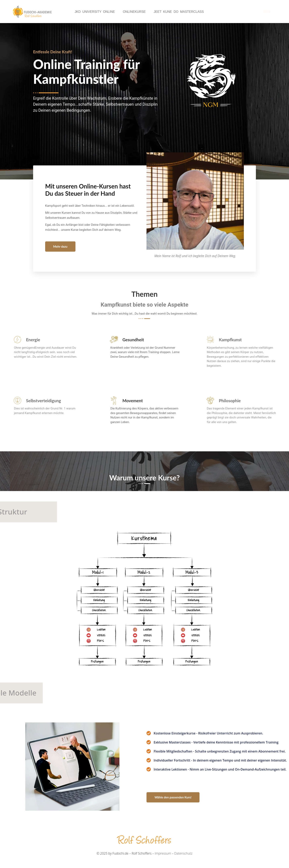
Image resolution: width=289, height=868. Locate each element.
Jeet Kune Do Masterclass (179, 12)
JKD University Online (95, 12)
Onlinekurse (134, 12)
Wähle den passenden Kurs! (173, 797)
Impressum (163, 853)
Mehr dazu (60, 246)
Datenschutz (183, 853)
